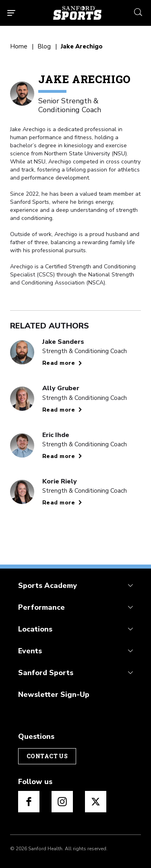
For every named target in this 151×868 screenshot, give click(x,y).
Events (30, 651)
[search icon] (138, 11)
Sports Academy (48, 586)
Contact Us (47, 756)
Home (19, 46)
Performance (41, 607)
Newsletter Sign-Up (54, 694)
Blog (44, 46)
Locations (35, 629)
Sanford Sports (46, 673)
